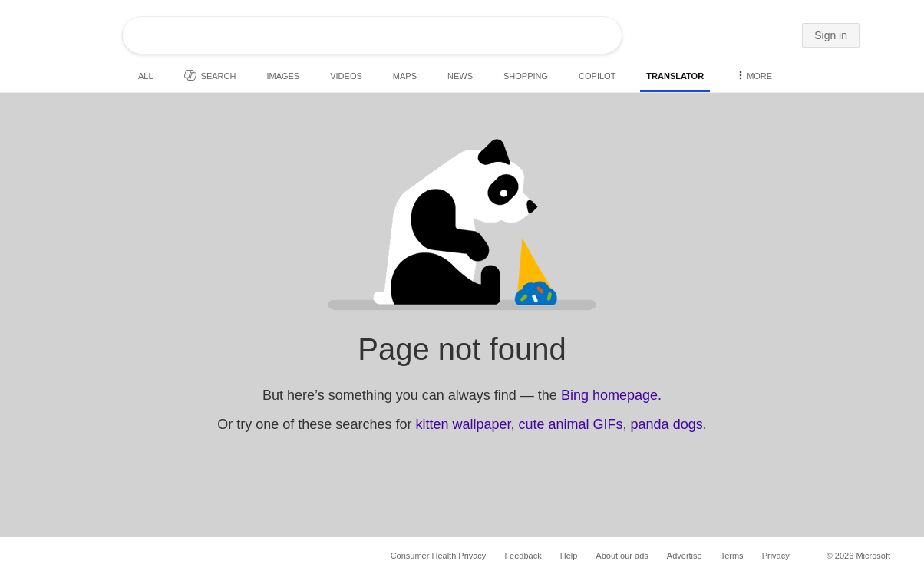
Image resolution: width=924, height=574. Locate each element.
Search (210, 75)
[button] (785, 36)
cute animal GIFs (571, 424)
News (460, 76)
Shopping (526, 76)
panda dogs (667, 424)
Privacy (776, 556)
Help (569, 556)
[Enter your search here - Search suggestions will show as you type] (329, 35)
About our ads (622, 556)
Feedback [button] (523, 556)
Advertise (685, 556)
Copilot (597, 76)
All (146, 76)
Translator (675, 76)
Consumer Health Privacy (439, 556)
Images (283, 76)
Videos (346, 76)
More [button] (753, 75)
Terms (732, 556)
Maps (405, 76)
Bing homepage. (611, 395)
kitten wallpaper (463, 424)
